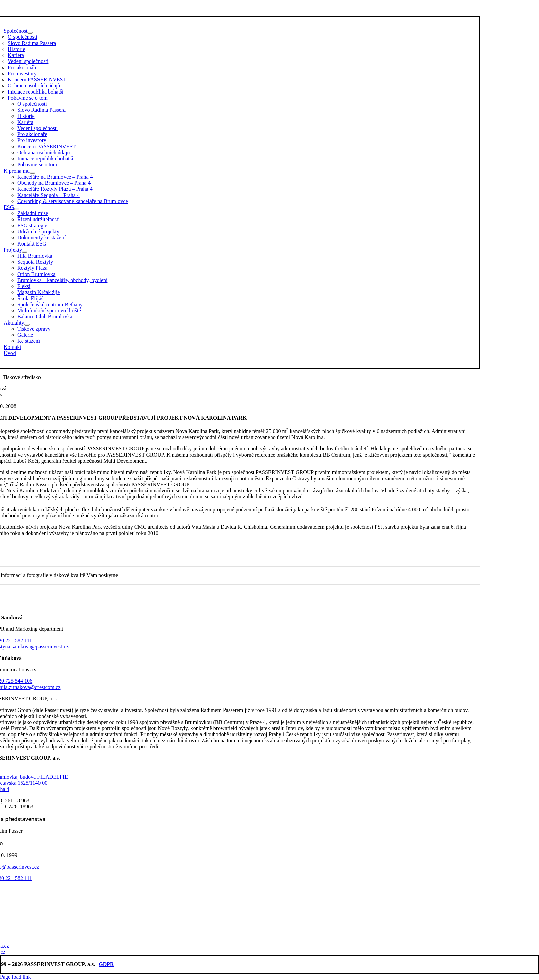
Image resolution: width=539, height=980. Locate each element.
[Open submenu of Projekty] (25, 252)
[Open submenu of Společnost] (30, 33)
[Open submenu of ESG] (17, 209)
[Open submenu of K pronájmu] (32, 173)
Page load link (16, 977)
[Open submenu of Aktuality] (27, 325)
